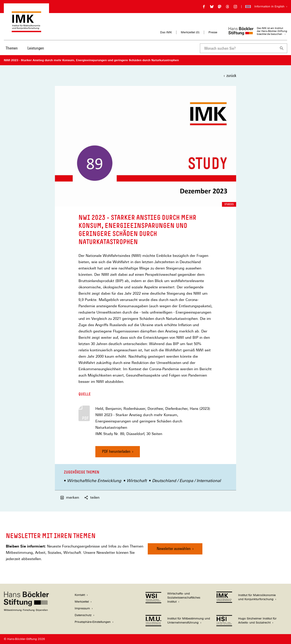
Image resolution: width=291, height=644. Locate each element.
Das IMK (166, 32)
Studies (229, 204)
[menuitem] (12, 51)
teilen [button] (92, 497)
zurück (231, 75)
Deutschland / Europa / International (186, 481)
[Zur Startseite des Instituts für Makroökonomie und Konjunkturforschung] (26, 30)
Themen (12, 48)
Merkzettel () (190, 32)
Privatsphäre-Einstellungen (93, 622)
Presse (213, 32)
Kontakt (80, 595)
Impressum (82, 608)
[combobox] (238, 48)
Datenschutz (83, 615)
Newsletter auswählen (174, 549)
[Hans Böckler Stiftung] (26, 610)
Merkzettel (82, 602)
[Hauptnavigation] (25, 48)
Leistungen (36, 48)
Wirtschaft (137, 481)
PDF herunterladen (116, 451)
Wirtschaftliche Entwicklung (94, 481)
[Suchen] (282, 48)
